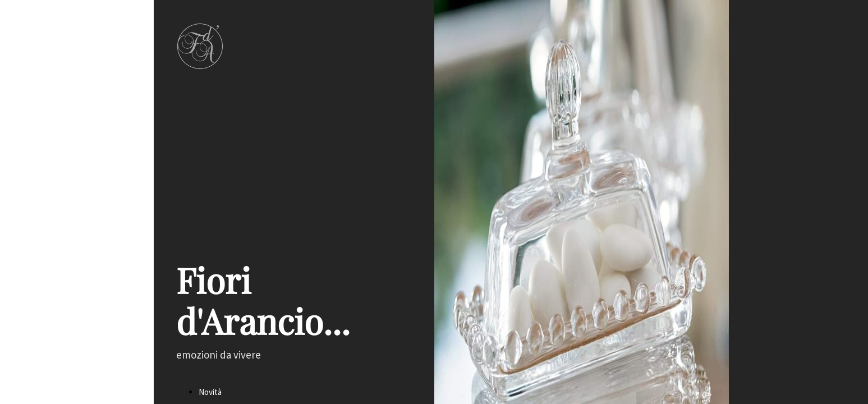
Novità (210, 392)
